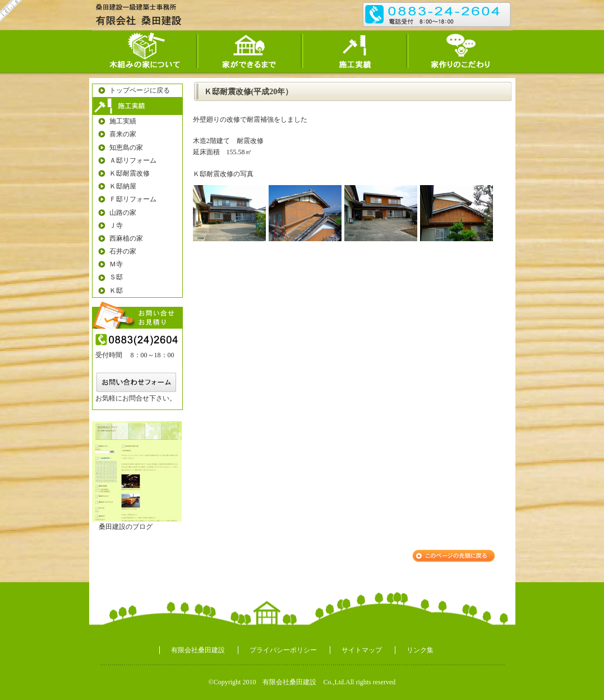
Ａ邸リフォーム (133, 160)
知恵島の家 (126, 148)
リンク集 (420, 650)
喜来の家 (123, 134)
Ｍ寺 (116, 264)
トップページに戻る (140, 90)
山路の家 (123, 213)
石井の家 (123, 251)
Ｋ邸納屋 (123, 186)
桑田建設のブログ (126, 527)
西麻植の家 (126, 238)
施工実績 (123, 121)
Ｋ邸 (116, 291)
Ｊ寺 (116, 225)
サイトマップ (362, 650)
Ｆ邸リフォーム (133, 199)
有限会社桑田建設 (198, 650)
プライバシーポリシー (283, 650)
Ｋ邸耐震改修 (130, 173)
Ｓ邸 (116, 277)
